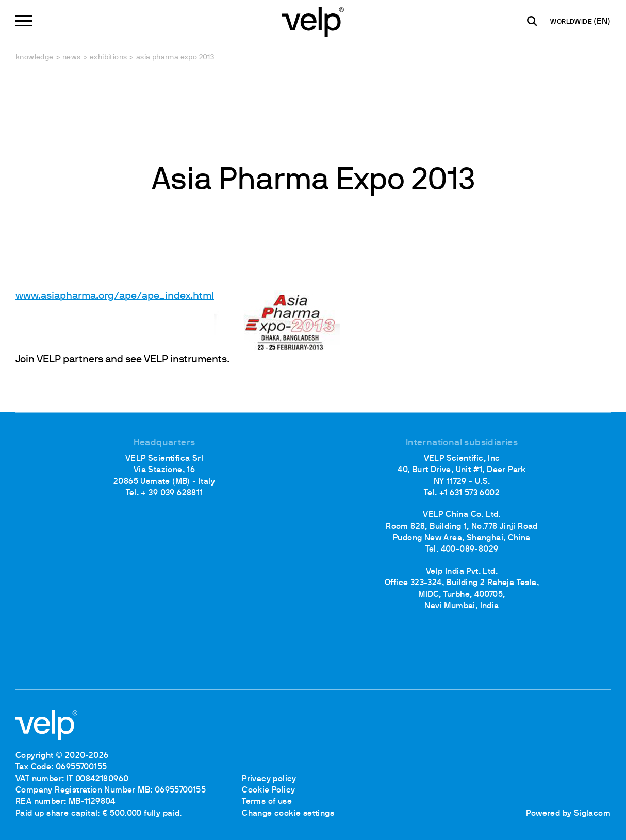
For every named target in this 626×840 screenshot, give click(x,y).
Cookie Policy (268, 790)
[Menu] (24, 21)
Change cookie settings (288, 814)
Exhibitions (108, 58)
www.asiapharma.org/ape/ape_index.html (115, 296)
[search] (532, 21)
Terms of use (267, 802)
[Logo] (313, 21)
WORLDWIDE (572, 22)
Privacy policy (269, 779)
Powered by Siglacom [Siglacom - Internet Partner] (568, 814)
